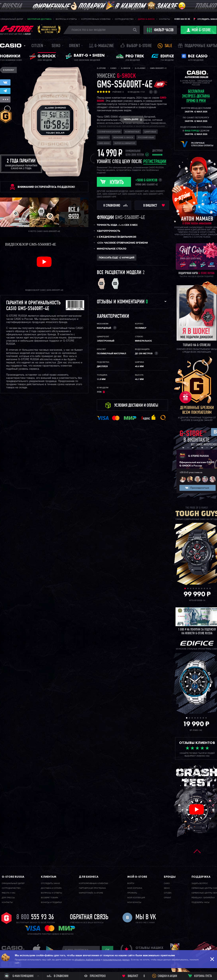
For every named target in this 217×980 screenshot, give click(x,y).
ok (108, 950)
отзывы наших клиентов (149, 950)
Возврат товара (49, 898)
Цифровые (150, 132)
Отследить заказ (207, 19)
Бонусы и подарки (51, 902)
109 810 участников (191, 473)
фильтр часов (160, 30)
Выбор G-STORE (139, 46)
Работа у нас (9, 893)
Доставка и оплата (51, 888)
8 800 (35, 917)
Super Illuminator (125, 143)
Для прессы (8, 898)
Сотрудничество (124, 19)
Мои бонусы (134, 902)
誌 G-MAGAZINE (101, 46)
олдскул (103, 138)
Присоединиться (200, 488)
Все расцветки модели (119, 273)
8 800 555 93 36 (182, 19)
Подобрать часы (200, 902)
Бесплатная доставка (39, 19)
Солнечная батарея (109, 132)
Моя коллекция (136, 898)
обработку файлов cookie (87, 960)
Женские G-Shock (123, 138)
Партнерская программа (92, 888)
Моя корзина (135, 888)
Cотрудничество (11, 888)
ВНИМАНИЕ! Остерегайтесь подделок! (46, 187)
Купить (117, 183)
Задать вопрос (200, 883)
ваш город (192, 131)
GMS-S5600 (104, 143)
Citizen (37, 46)
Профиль (132, 893)
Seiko (56, 46)
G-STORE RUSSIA (198, 456)
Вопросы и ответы (66, 19)
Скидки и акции (167, 976)
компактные (132, 132)
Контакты (165, 19)
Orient (75, 46)
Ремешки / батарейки (203, 898)
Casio (11, 46)
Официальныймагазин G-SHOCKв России (49, 30)
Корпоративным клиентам (96, 19)
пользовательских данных (116, 960)
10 (210, 588)
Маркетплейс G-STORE (91, 893)
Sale (168, 46)
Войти (131, 883)
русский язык (146, 138)
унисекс (116, 76)
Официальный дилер (12, 19)
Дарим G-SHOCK (146, 19)
